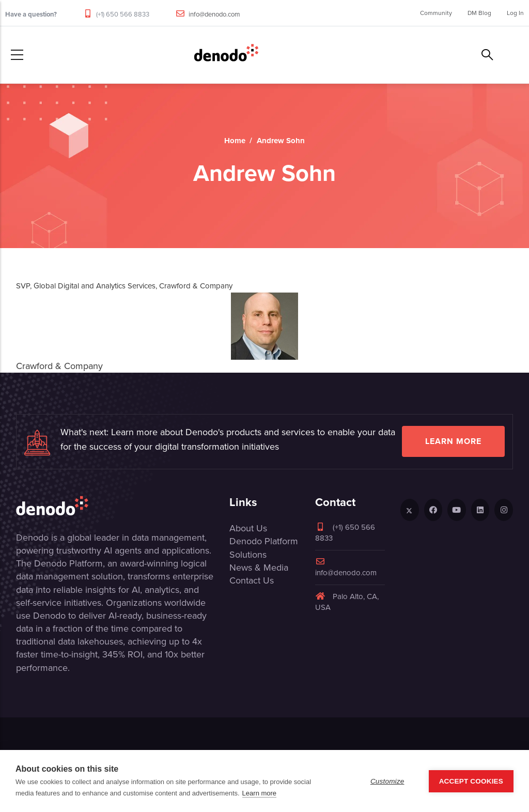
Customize (387, 781)
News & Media (259, 568)
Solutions (248, 555)
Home (235, 141)
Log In (515, 13)
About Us (248, 528)
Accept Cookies (471, 781)
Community (436, 13)
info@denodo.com (214, 14)
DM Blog (479, 13)
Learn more (453, 441)
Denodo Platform (264, 541)
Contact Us (252, 580)
